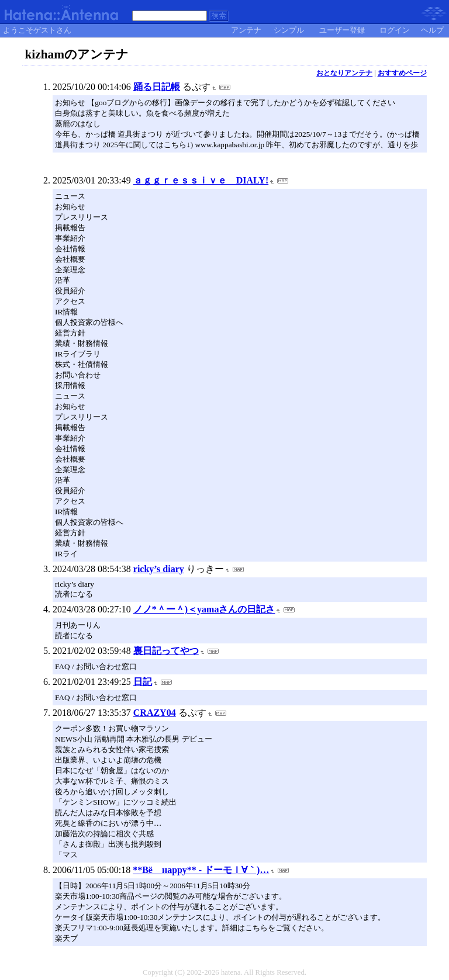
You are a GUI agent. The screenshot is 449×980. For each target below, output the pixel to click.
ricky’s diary (159, 569)
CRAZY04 (155, 713)
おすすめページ (402, 73)
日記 (143, 682)
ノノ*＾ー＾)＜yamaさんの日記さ (204, 609)
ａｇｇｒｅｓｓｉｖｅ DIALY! (201, 180)
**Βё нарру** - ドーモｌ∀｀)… (201, 870)
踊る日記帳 (157, 87)
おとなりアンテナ (344, 73)
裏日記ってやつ (166, 651)
